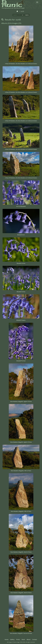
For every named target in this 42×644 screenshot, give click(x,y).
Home (6, 639)
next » (27, 15)
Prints (18, 639)
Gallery (12, 639)
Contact (35, 639)
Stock (23, 639)
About (29, 639)
